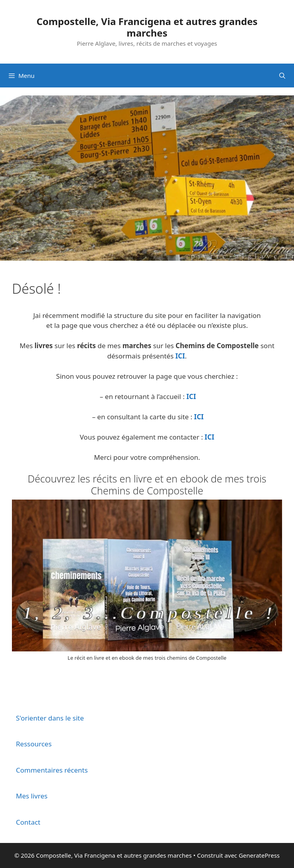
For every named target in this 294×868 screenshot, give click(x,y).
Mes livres (32, 796)
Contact (28, 822)
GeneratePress (259, 855)
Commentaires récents (52, 770)
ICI (180, 356)
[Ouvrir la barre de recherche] (282, 76)
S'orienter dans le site (50, 718)
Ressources (34, 744)
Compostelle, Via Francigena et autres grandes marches (147, 27)
